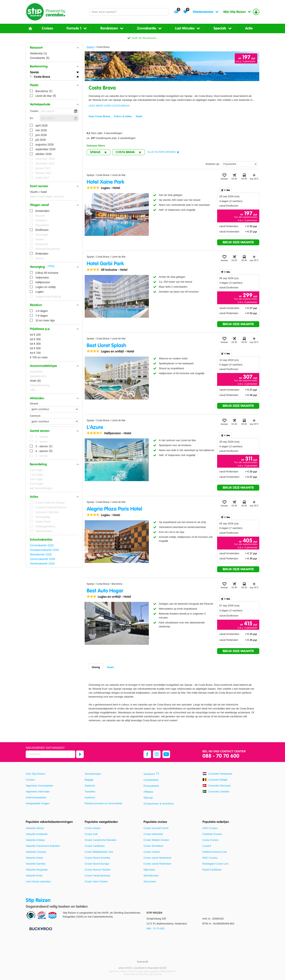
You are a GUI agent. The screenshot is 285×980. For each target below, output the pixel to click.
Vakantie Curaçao (36, 852)
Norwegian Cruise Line (216, 864)
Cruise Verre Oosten (96, 881)
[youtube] (166, 754)
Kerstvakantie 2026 (42, 545)
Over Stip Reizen (35, 774)
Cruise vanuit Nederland (157, 858)
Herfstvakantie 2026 (42, 564)
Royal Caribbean (212, 870)
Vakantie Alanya (35, 828)
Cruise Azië (91, 834)
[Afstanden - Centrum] (54, 421)
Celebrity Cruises (212, 834)
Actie (249, 28)
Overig (96, 667)
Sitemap (148, 798)
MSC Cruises (210, 858)
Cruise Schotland (153, 846)
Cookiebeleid (151, 780)
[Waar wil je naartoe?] (129, 12)
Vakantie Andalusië (37, 834)
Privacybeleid (151, 786)
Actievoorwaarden (36, 797)
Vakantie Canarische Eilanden (43, 846)
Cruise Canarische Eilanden (101, 840)
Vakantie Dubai (34, 858)
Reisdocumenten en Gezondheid (103, 803)
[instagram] (157, 754)
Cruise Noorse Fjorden (98, 870)
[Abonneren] (80, 754)
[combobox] (129, 12)
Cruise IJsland (152, 852)
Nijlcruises (149, 870)
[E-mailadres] (50, 754)
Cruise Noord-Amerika (97, 858)
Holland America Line (215, 852)
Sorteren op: (213, 164)
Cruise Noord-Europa (97, 864)
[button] (54, 48)
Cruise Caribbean (95, 846)
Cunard (207, 846)
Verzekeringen (93, 774)
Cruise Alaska (93, 828)
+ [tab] (225, 190)
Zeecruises (150, 881)
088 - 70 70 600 (221, 756)
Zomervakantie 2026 (43, 559)
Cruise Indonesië (153, 834)
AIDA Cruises (210, 828)
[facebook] (147, 754)
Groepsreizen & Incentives (159, 804)
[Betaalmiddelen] (40, 929)
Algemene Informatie (38, 792)
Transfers (90, 792)
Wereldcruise (151, 876)
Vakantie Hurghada (37, 870)
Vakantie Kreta (34, 876)
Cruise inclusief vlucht (156, 828)
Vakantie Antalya (35, 840)
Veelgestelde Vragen (38, 803)
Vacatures (149, 774)
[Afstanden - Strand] (54, 409)
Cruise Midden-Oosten (156, 840)
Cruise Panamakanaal (97, 876)
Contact (30, 780)
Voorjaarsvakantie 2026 (44, 550)
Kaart (111, 667)
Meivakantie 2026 (41, 554)
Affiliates (148, 792)
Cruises (47, 28)
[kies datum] (59, 111)
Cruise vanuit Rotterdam (157, 864)
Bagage (89, 780)
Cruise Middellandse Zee (99, 852)
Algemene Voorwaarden (39, 786)
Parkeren (90, 786)
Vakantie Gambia (36, 864)
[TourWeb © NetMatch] (143, 962)
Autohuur (90, 797)
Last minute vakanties (38, 881)
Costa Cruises (211, 840)
